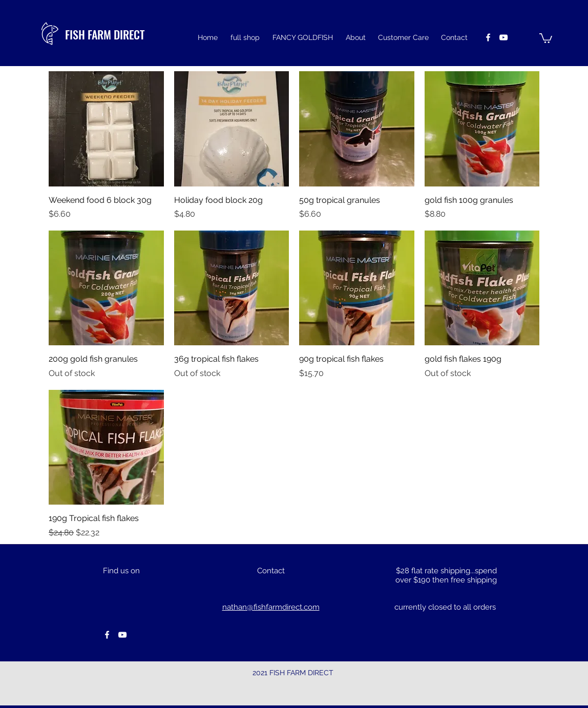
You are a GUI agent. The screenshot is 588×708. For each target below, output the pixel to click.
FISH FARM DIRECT (105, 34)
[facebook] (488, 37)
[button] (546, 38)
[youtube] (503, 37)
